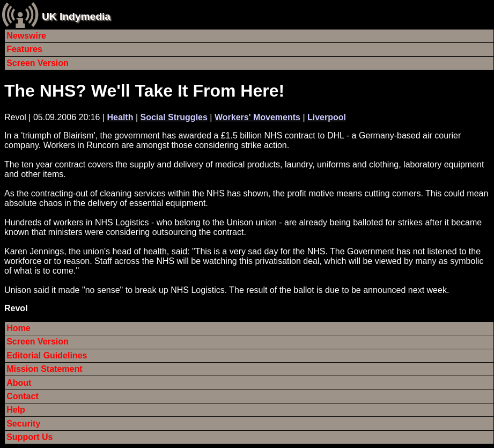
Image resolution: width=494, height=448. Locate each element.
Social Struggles (174, 117)
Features (24, 49)
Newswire (26, 36)
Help (16, 410)
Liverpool (327, 117)
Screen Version (38, 63)
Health (120, 117)
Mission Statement (44, 369)
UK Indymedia (76, 16)
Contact (23, 396)
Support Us (30, 437)
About (19, 383)
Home (18, 328)
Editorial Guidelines (47, 355)
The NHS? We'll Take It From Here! (144, 91)
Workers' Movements (257, 117)
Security (23, 424)
